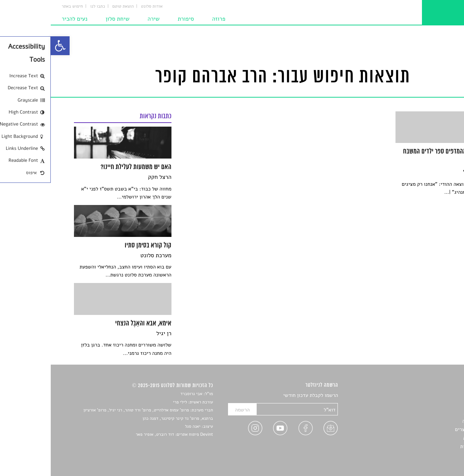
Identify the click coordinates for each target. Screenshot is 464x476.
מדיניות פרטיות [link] (425, 446)
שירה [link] (103, 19)
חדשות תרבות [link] (427, 413)
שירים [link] (435, 404)
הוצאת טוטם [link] (72, 7)
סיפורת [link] (135, 19)
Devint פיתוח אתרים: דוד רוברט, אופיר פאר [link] (123, 435)
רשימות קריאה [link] (426, 421)
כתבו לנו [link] (47, 7)
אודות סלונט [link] (101, 7)
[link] (9, 46)
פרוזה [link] (168, 19)
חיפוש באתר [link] (22, 7)
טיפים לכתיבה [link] (426, 438)
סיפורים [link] (433, 396)
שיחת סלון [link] (67, 19)
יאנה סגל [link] (142, 427)
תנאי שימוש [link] (429, 455)
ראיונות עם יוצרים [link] (422, 429)
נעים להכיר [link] (24, 19)
